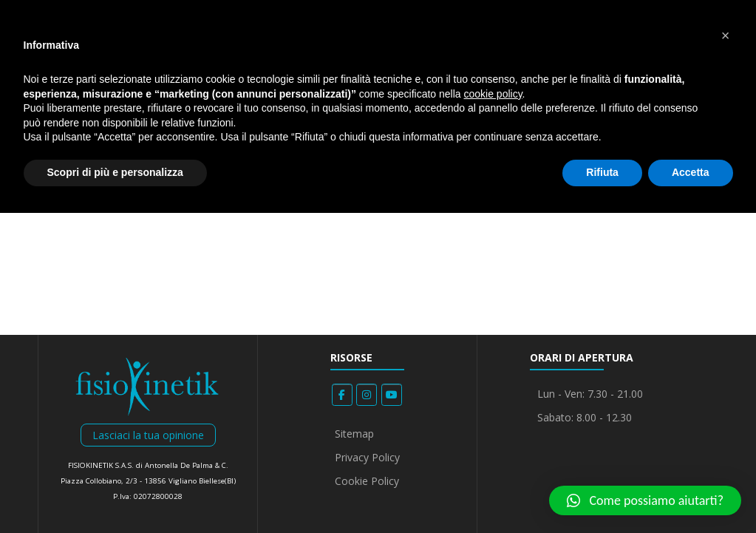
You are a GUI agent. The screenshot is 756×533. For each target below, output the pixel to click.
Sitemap (354, 434)
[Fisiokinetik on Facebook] (342, 395)
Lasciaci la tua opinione (148, 435)
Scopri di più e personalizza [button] (115, 172)
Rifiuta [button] (602, 172)
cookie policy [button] (493, 94)
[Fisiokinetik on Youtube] (392, 395)
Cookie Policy (367, 481)
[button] (645, 500)
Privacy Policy (367, 457)
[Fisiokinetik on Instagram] (367, 395)
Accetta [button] (691, 172)
